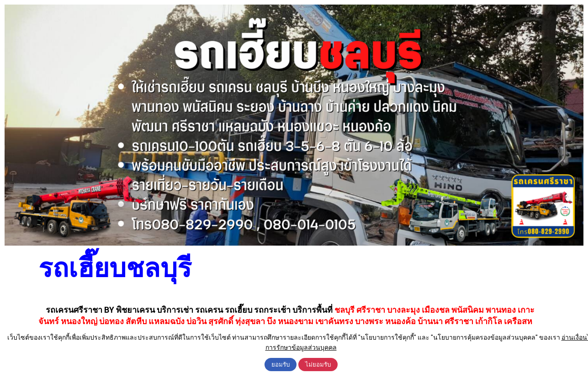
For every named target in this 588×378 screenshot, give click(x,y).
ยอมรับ (281, 365)
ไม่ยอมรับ (318, 365)
